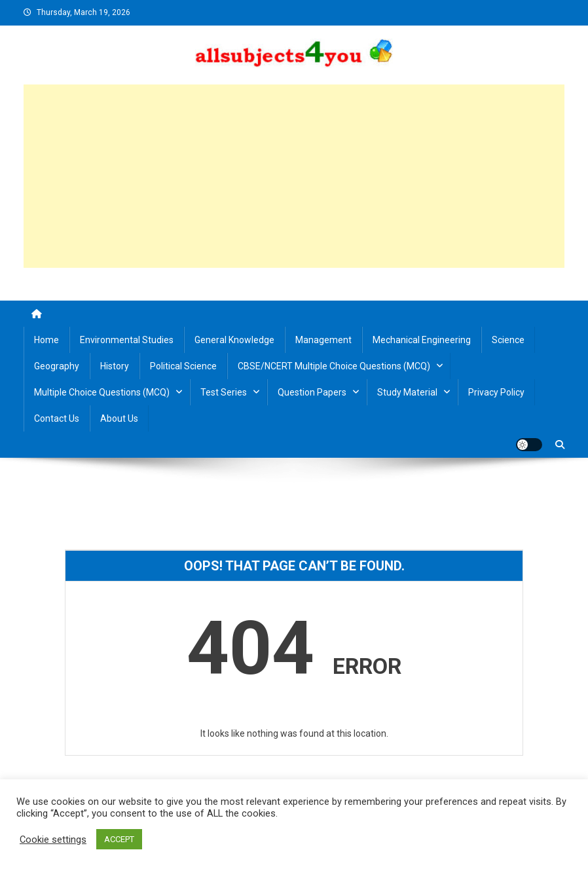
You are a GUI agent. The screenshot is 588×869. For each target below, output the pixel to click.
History (115, 366)
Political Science (183, 366)
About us (119, 418)
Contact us (57, 418)
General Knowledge (234, 340)
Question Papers (312, 392)
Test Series (224, 392)
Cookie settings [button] (53, 840)
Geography (57, 366)
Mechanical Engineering (422, 340)
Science (508, 340)
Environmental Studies (127, 340)
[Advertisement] (294, 176)
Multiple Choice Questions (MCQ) (102, 392)
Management (323, 340)
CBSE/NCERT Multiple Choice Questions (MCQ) (334, 366)
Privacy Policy (496, 392)
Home (46, 340)
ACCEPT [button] (119, 839)
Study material (407, 392)
